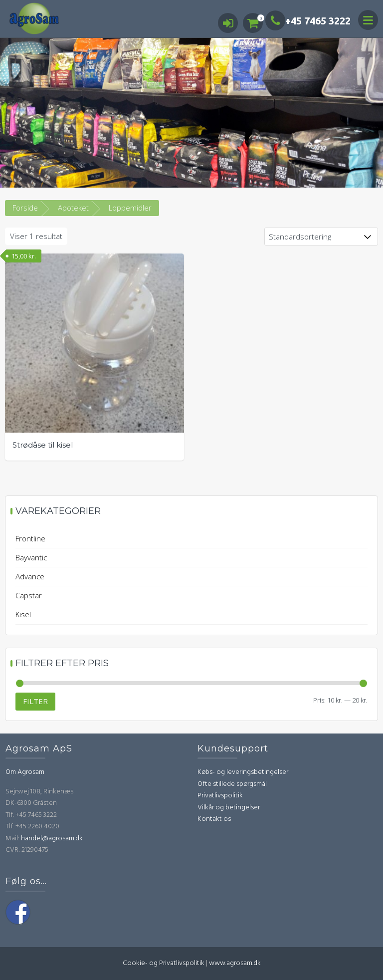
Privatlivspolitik (220, 796)
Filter (35, 701)
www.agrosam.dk (235, 963)
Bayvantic (31, 557)
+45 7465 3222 (308, 21)
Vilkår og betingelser (229, 808)
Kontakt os (214, 819)
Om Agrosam (25, 772)
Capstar (29, 595)
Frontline (30, 538)
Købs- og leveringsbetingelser (243, 772)
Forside (25, 208)
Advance (30, 576)
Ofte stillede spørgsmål (232, 784)
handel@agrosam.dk (52, 839)
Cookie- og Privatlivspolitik (164, 963)
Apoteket (73, 208)
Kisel (23, 614)
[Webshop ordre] (321, 237)
